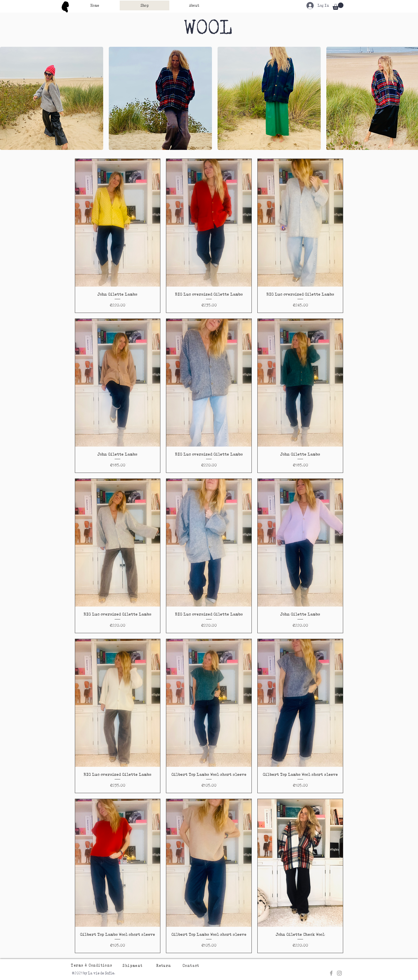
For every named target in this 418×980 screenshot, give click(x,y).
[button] (338, 6)
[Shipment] (133, 965)
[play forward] (411, 98)
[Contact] (192, 965)
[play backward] (7, 98)
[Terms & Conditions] (92, 965)
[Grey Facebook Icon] (331, 973)
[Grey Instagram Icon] (339, 973)
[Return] (165, 965)
